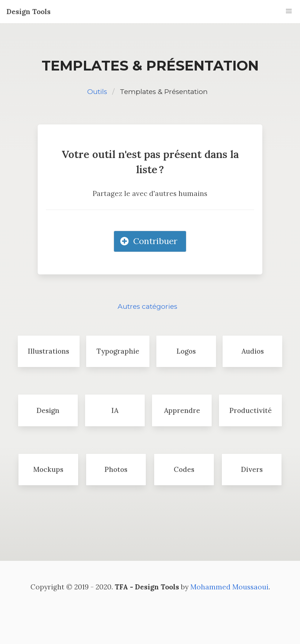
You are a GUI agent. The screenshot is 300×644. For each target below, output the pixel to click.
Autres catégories (147, 306)
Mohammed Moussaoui (229, 587)
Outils (97, 92)
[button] (289, 11)
